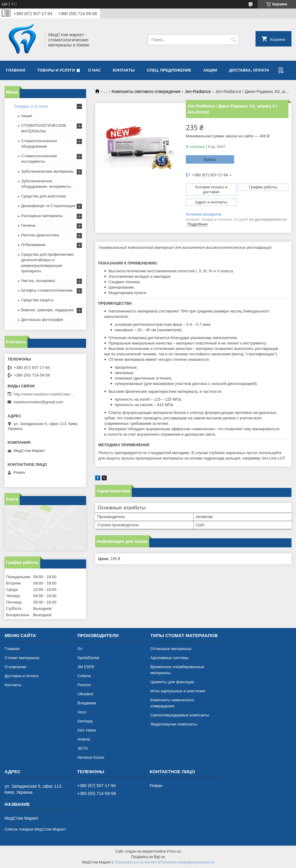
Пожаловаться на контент (136, 862)
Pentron (84, 685)
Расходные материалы (42, 216)
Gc (80, 649)
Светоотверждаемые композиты (180, 715)
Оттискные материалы (171, 649)
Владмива (87, 703)
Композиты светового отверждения (146, 91)
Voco (82, 712)
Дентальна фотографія (42, 320)
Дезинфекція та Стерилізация (48, 206)
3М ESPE (86, 667)
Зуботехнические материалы (47, 171)
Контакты (124, 70)
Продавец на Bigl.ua (148, 857)
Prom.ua (174, 851)
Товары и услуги (56, 70)
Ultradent (85, 694)
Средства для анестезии (43, 196)
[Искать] (233, 40)
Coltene (84, 676)
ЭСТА (82, 748)
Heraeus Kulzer (91, 757)
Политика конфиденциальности (187, 862)
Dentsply (85, 721)
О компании (15, 667)
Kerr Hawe (87, 730)
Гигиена (28, 225)
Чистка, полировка (38, 281)
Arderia (84, 739)
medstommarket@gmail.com (38, 402)
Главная (16, 70)
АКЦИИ (210, 70)
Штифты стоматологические (47, 290)
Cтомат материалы (22, 658)
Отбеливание (33, 245)
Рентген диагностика (40, 235)
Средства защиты (37, 300)
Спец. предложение (169, 70)
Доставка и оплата (21, 676)
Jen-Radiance (198, 91)
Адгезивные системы (170, 658)
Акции (27, 116)
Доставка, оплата (249, 70)
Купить (210, 160)
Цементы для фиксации (172, 682)
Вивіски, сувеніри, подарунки (47, 310)
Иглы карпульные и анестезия (178, 691)
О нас (95, 70)
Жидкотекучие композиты (174, 724)
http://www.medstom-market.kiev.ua (44, 394)
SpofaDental (88, 658)
